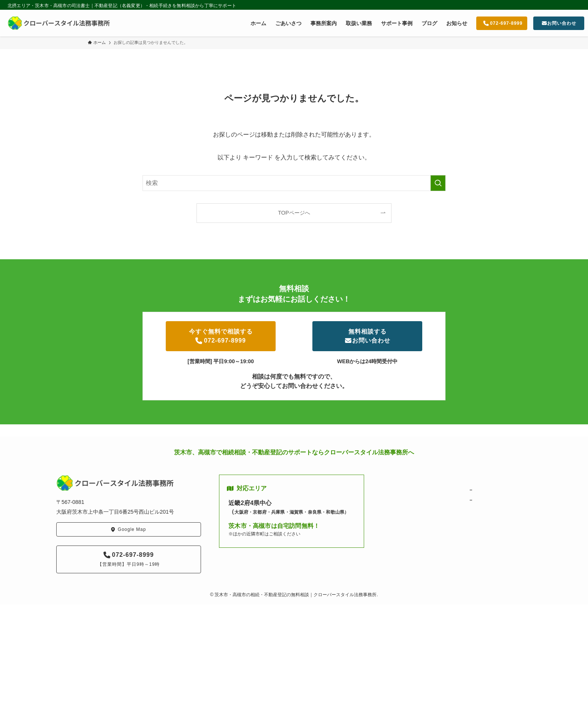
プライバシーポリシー (414, 540)
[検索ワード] (294, 183)
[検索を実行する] (438, 183)
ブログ (397, 510)
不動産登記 (485, 500)
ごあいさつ (401, 490)
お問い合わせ (404, 530)
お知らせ (399, 520)
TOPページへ (294, 213)
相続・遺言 (485, 490)
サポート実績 (481, 510)
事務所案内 (401, 500)
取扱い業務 (478, 479)
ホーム (397, 479)
